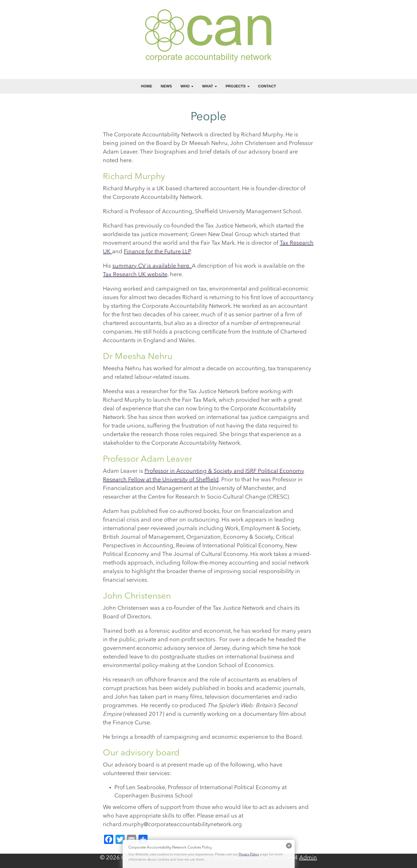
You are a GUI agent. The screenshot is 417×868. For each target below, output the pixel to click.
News (166, 86)
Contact (267, 86)
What (210, 86)
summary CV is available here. (152, 266)
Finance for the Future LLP (157, 252)
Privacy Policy (249, 855)
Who (187, 86)
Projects (238, 86)
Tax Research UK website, (136, 275)
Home (147, 86)
